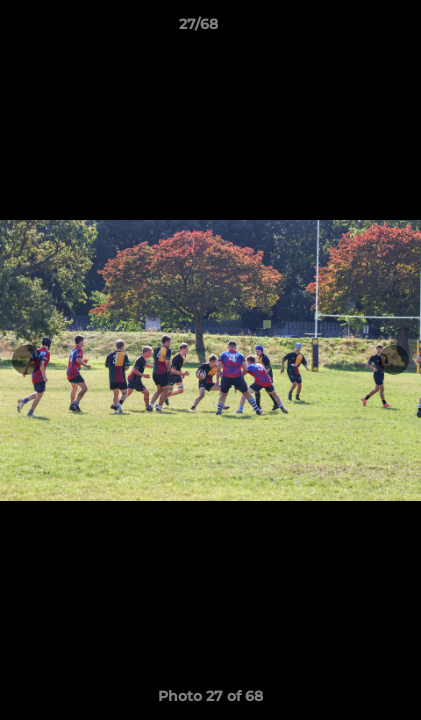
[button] (349, 29)
